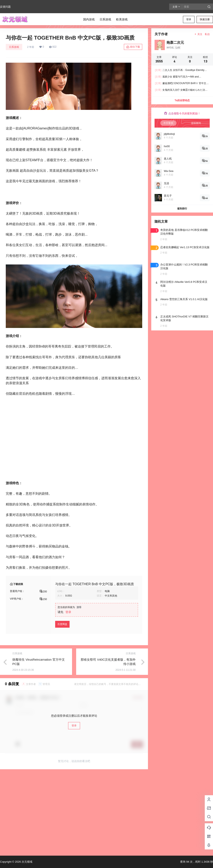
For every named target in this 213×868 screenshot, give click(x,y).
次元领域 (27, 862)
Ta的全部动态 (182, 100)
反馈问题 (5, 7)
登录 (189, 19)
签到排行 (182, 209)
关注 (198, 34)
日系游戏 (14, 47)
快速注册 (205, 19)
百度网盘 (62, 624)
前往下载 (133, 47)
